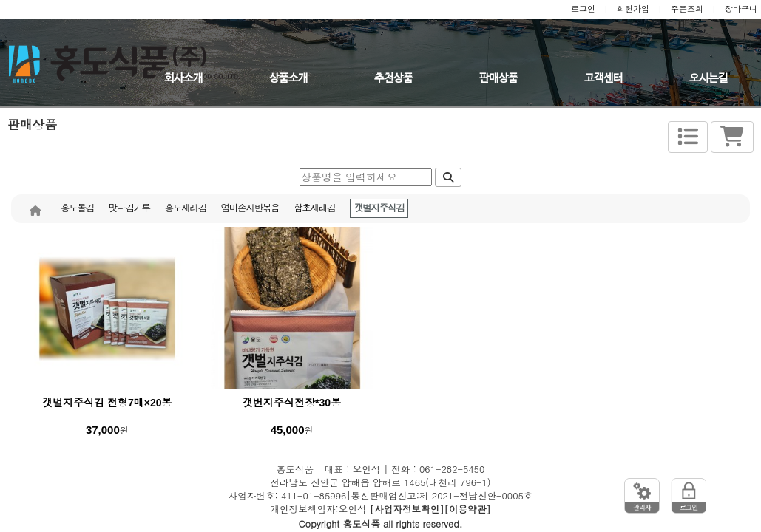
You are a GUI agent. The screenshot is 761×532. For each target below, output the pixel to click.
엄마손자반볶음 (250, 208)
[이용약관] (468, 509)
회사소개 (183, 78)
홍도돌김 (77, 208)
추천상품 (393, 78)
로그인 (583, 9)
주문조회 (687, 9)
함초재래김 (314, 208)
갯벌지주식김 (379, 208)
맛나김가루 (129, 208)
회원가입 (633, 9)
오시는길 (708, 78)
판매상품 (498, 78)
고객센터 (603, 78)
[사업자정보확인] (407, 509)
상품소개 (288, 78)
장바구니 (741, 9)
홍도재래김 (186, 208)
